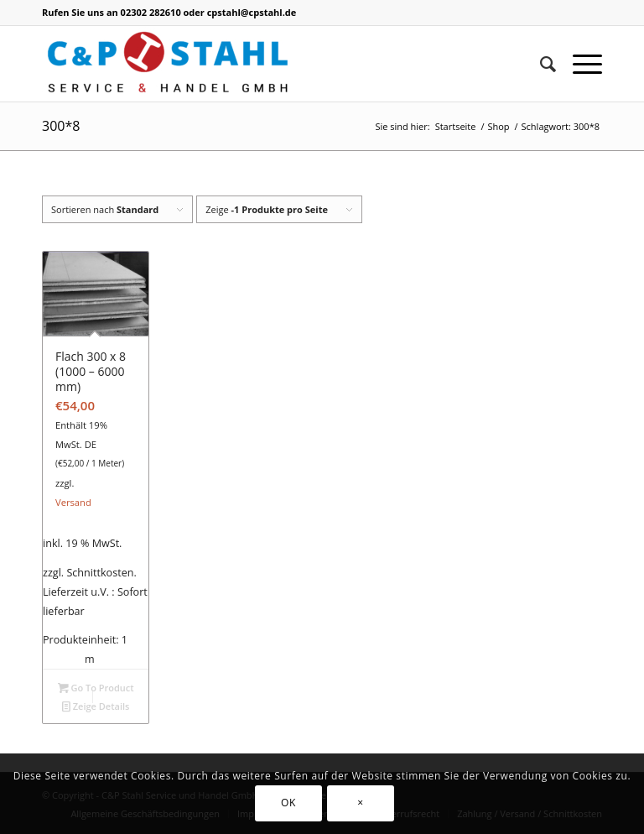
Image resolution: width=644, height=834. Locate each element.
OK (288, 803)
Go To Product (96, 688)
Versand (73, 502)
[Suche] (540, 64)
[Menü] (579, 64)
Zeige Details (96, 706)
